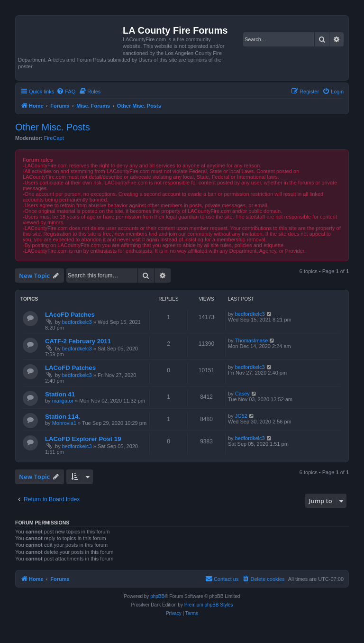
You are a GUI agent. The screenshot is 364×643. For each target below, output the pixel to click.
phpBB (157, 596)
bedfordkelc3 (77, 322)
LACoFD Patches (70, 368)
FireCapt (54, 138)
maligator (63, 401)
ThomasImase (252, 340)
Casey (242, 394)
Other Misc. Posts (53, 127)
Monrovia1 (64, 423)
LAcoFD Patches (70, 315)
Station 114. (63, 417)
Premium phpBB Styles (209, 605)
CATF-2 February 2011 (78, 341)
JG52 (241, 416)
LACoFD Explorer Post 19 (83, 439)
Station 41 (60, 394)
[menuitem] (66, 92)
